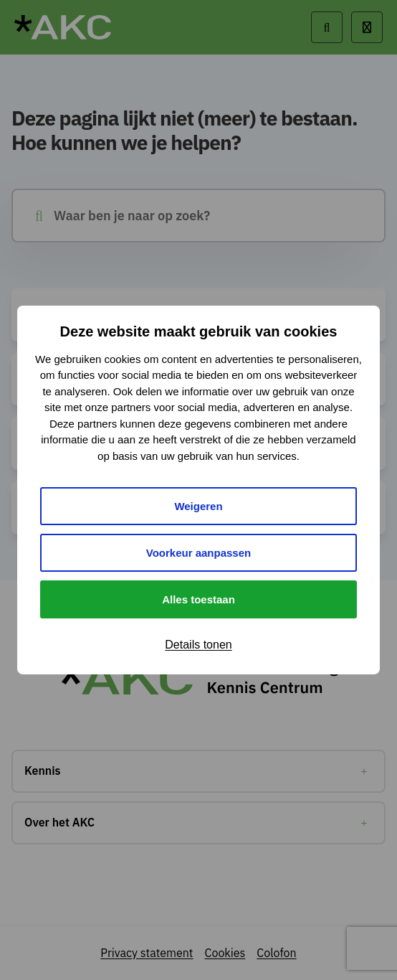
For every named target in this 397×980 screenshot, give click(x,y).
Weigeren (198, 506)
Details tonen (198, 645)
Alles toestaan (198, 599)
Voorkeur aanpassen (198, 553)
